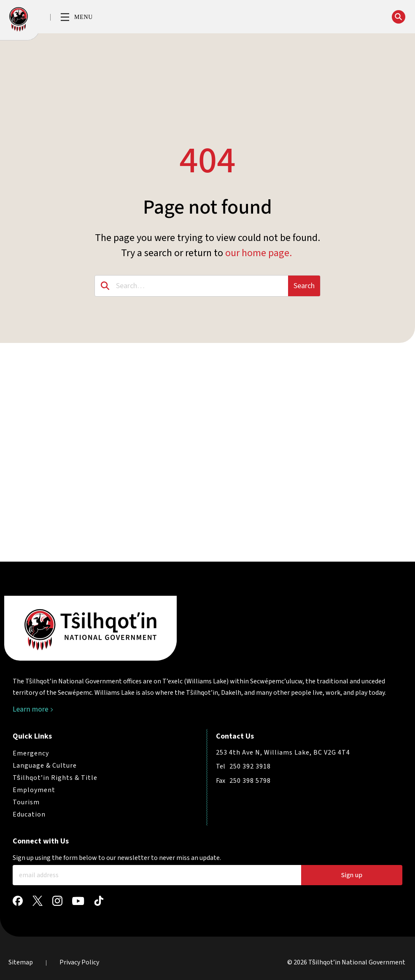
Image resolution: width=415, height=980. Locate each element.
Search (304, 286)
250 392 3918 (250, 766)
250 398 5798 (250, 781)
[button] (76, 18)
